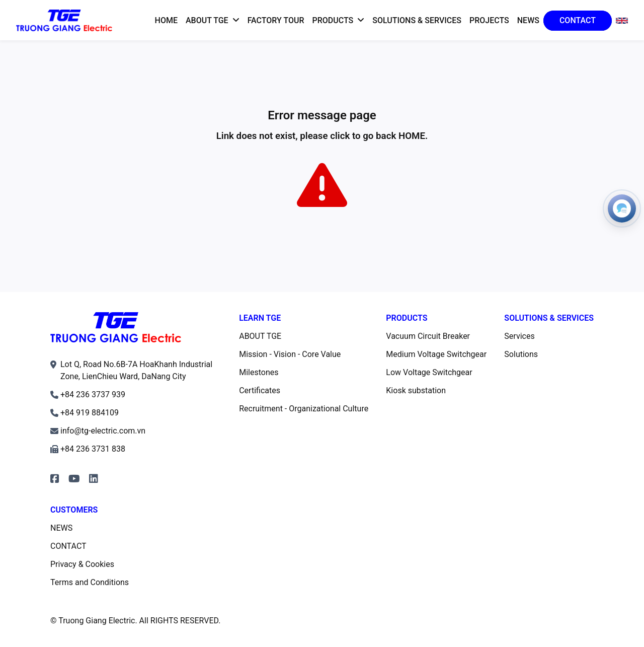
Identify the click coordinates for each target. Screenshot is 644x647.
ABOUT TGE (260, 336)
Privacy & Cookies (82, 564)
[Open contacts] (622, 208)
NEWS (61, 528)
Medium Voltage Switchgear (436, 354)
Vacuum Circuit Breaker (428, 336)
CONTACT (68, 546)
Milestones (259, 372)
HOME (412, 136)
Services (519, 336)
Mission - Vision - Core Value (290, 354)
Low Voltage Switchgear (429, 372)
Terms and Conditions (90, 582)
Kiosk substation (416, 390)
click (340, 136)
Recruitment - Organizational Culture (304, 409)
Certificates (260, 390)
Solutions (521, 354)
